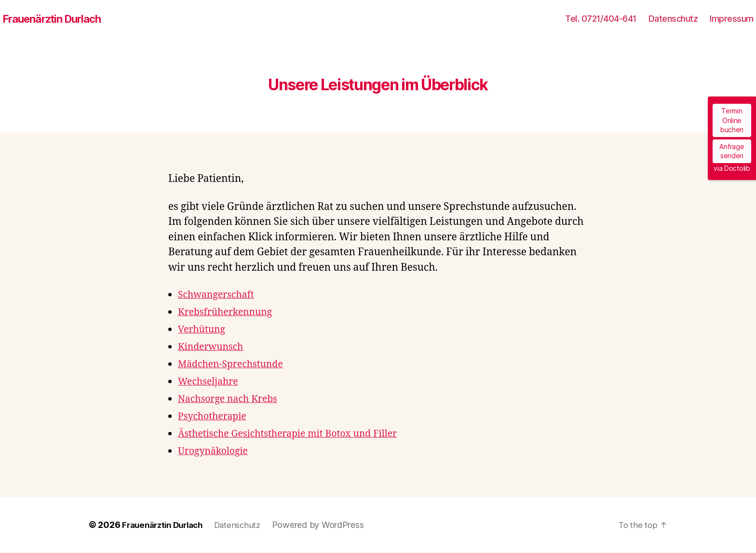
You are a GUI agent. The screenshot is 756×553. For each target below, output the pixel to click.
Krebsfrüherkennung (229, 313)
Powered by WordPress (330, 526)
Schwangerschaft (219, 296)
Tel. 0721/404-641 (601, 19)
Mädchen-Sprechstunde (235, 365)
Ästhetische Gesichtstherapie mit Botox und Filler (296, 435)
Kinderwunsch (213, 348)
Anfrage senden (732, 151)
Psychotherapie (215, 417)
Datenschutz (673, 19)
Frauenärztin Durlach (57, 19)
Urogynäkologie (216, 452)
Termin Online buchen (732, 120)
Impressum (732, 19)
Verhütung (203, 330)
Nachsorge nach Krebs (232, 400)
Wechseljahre (210, 382)
